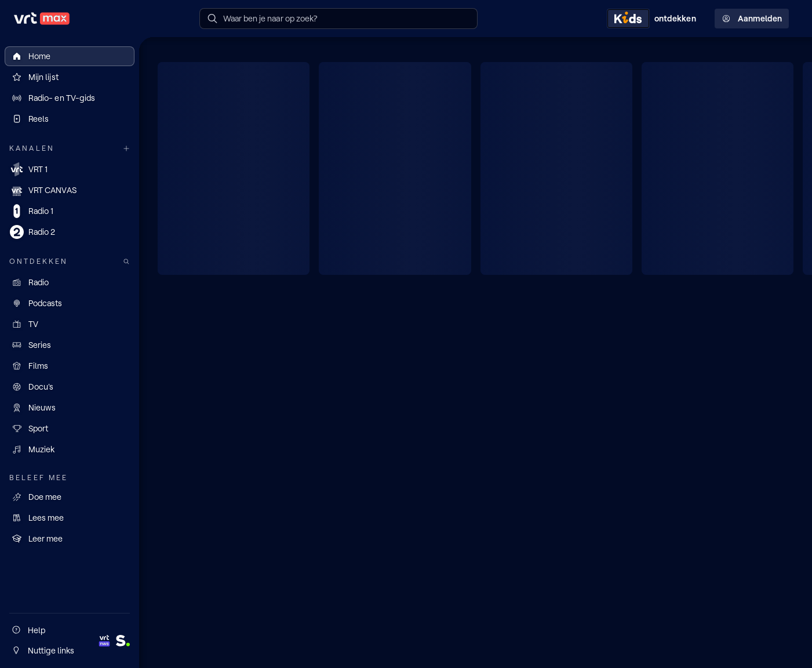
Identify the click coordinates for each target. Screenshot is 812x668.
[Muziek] (70, 449)
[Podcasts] (70, 303)
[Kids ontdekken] (654, 19)
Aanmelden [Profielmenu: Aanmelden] (752, 19)
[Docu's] (70, 387)
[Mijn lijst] (70, 77)
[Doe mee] (70, 497)
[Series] (70, 345)
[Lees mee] (70, 518)
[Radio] (70, 282)
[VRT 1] (70, 169)
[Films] (70, 366)
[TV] (70, 324)
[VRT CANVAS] (70, 190)
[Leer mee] (70, 539)
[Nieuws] (70, 408)
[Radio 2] (70, 232)
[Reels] (70, 119)
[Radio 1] (70, 211)
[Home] (70, 56)
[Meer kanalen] (126, 149)
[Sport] (70, 429)
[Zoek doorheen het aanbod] (126, 262)
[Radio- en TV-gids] (70, 98)
